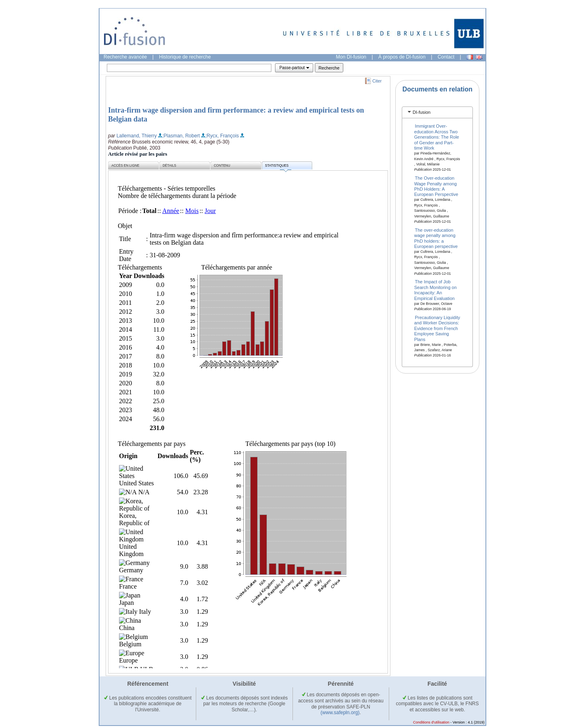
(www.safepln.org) (340, 713)
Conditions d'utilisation (431, 722)
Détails (169, 166)
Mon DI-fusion (351, 57)
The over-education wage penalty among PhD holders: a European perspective (436, 238)
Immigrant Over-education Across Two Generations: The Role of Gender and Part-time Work (437, 137)
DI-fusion (422, 112)
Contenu (222, 166)
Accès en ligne (125, 166)
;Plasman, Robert (181, 136)
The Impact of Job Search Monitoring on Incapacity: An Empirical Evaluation (436, 290)
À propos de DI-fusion (402, 57)
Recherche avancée (125, 57)
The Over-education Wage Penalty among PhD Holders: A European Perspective (436, 186)
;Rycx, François (222, 136)
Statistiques (278, 167)
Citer (377, 81)
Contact (446, 57)
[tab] (437, 112)
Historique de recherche (185, 57)
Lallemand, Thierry (137, 136)
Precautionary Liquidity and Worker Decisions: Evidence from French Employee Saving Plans (437, 328)
